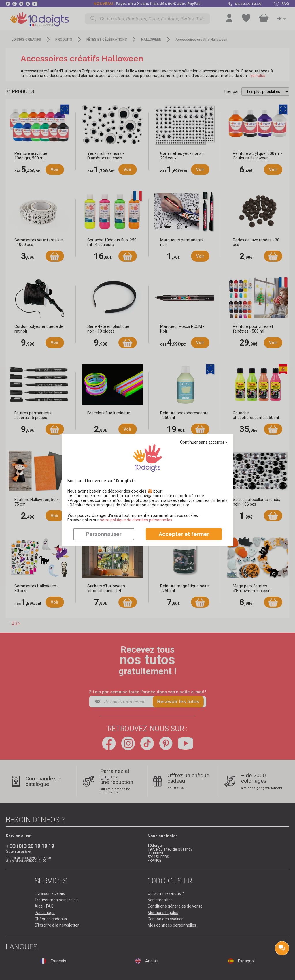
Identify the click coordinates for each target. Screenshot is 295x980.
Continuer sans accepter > (204, 442)
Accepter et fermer (184, 534)
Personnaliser (104, 534)
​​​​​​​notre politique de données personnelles (136, 520)
